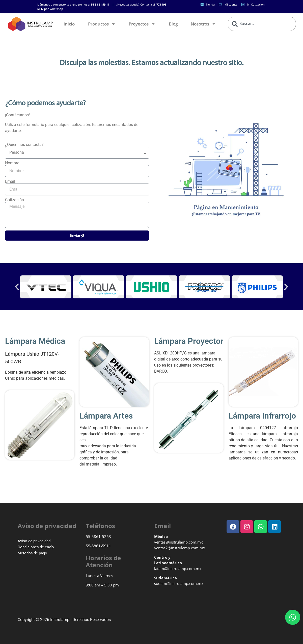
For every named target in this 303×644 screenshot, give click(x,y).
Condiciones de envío (36, 547)
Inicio (69, 24)
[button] (17, 287)
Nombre (12, 163)
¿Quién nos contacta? (24, 145)
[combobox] (262, 24)
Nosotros (203, 24)
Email (10, 182)
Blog (173, 24)
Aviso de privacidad (34, 541)
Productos (102, 24)
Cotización (15, 200)
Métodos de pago (32, 553)
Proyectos (142, 24)
